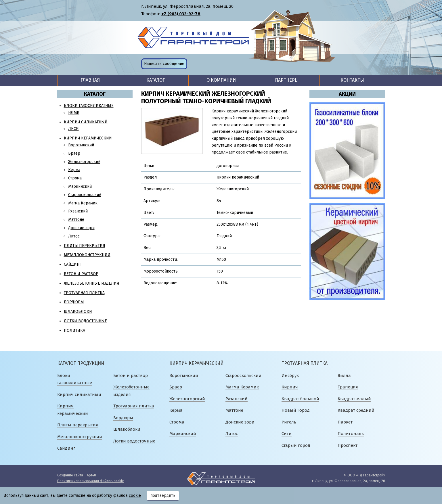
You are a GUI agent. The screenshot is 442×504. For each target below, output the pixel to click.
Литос (74, 236)
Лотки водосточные (85, 321)
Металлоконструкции (87, 255)
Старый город (296, 445)
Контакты (352, 80)
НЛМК (74, 113)
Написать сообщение (164, 64)
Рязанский (78, 211)
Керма (74, 170)
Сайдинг (73, 264)
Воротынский (81, 145)
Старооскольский (85, 195)
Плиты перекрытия (85, 246)
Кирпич (290, 387)
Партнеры (287, 80)
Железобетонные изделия (92, 283)
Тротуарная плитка (84, 293)
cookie (135, 496)
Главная (90, 80)
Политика (74, 330)
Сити (287, 434)
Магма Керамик (83, 203)
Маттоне (76, 220)
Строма (75, 178)
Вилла (344, 375)
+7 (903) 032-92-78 (181, 14)
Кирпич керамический (88, 138)
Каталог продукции (81, 363)
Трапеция (348, 387)
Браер (74, 153)
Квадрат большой (300, 399)
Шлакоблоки (78, 312)
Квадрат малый (354, 399)
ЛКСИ (73, 129)
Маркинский (80, 186)
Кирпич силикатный (86, 122)
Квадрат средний (356, 410)
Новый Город (296, 410)
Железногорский (84, 162)
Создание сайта (70, 475)
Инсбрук (290, 375)
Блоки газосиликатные (89, 106)
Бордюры (74, 302)
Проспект (348, 445)
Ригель (289, 422)
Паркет (345, 422)
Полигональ (351, 434)
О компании (221, 80)
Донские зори (81, 228)
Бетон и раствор (81, 274)
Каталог (156, 80)
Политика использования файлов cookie (91, 481)
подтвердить (163, 496)
